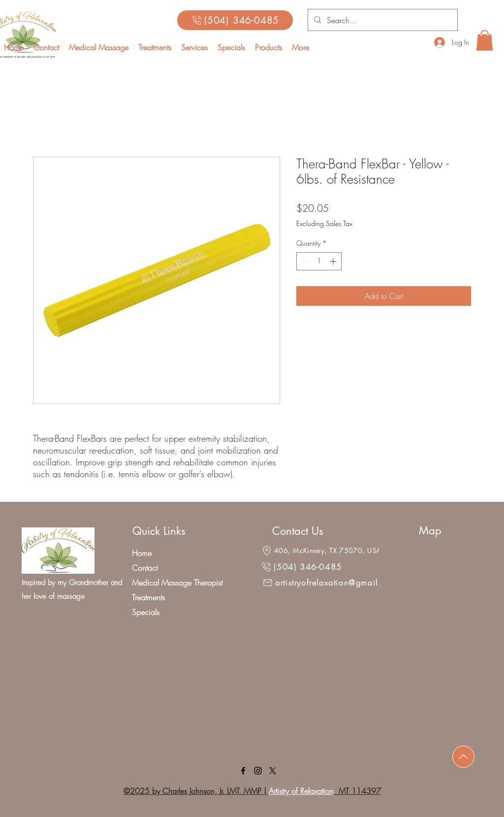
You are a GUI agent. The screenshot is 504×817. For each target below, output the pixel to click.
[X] (273, 771)
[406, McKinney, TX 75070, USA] (321, 551)
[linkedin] (258, 771)
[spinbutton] (319, 261)
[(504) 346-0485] (235, 20)
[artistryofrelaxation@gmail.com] (330, 583)
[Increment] (334, 261)
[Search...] (382, 20)
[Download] (463, 757)
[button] (194, 47)
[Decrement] (304, 261)
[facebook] (243, 771)
